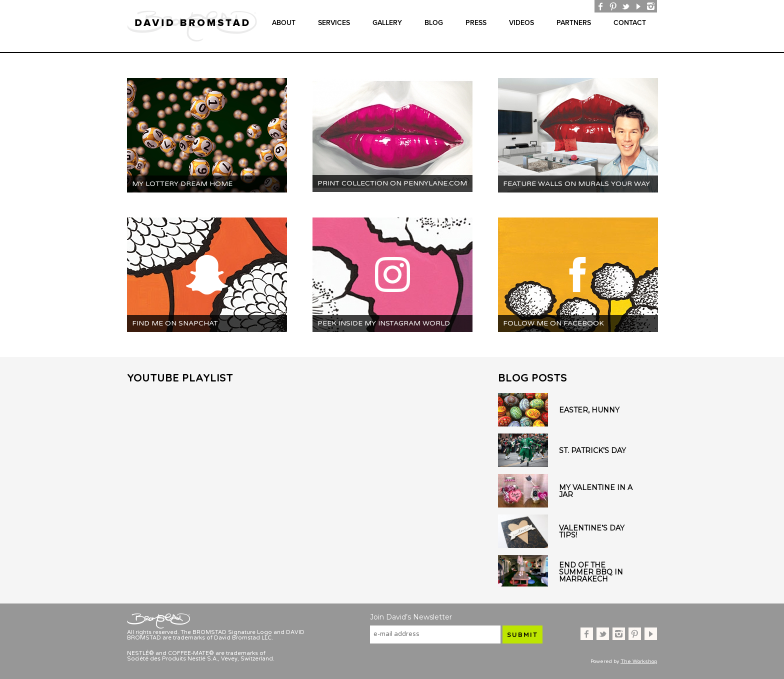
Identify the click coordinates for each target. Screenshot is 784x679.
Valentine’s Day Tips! (592, 531)
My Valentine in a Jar (596, 491)
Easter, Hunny (589, 410)
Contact (630, 23)
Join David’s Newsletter (411, 617)
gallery (387, 23)
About (284, 23)
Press (476, 23)
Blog (434, 23)
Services (334, 23)
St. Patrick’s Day (592, 450)
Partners (574, 23)
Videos (521, 23)
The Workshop (639, 661)
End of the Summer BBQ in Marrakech (591, 572)
